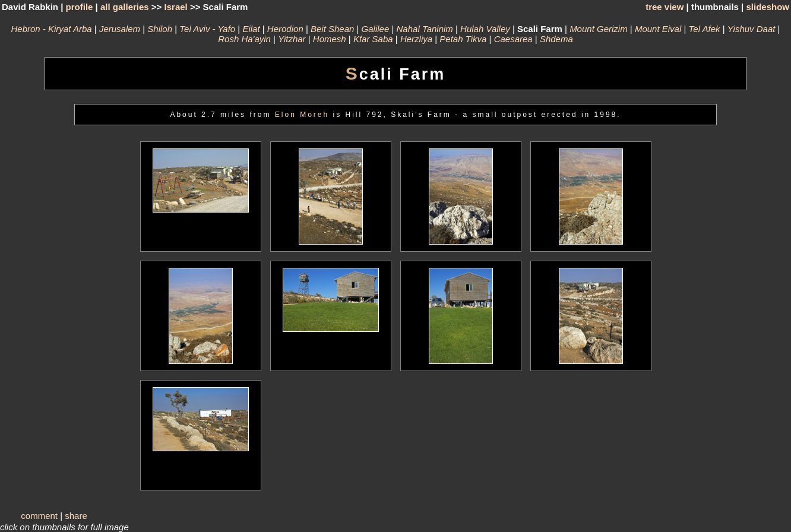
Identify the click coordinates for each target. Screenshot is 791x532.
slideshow (768, 7)
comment (39, 516)
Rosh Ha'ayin (244, 39)
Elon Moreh (302, 115)
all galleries (125, 7)
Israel (176, 7)
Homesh (330, 39)
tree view (665, 7)
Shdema (556, 39)
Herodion (285, 29)
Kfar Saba (373, 39)
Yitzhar (292, 39)
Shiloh (160, 29)
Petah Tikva (463, 39)
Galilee (376, 29)
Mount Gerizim (599, 29)
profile (80, 7)
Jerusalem (120, 29)
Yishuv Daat (752, 29)
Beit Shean (332, 29)
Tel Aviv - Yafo (207, 29)
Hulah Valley (485, 29)
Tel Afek (705, 29)
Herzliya (416, 39)
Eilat (251, 29)
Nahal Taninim (425, 29)
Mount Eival (658, 29)
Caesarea (513, 39)
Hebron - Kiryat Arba (51, 29)
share (76, 516)
